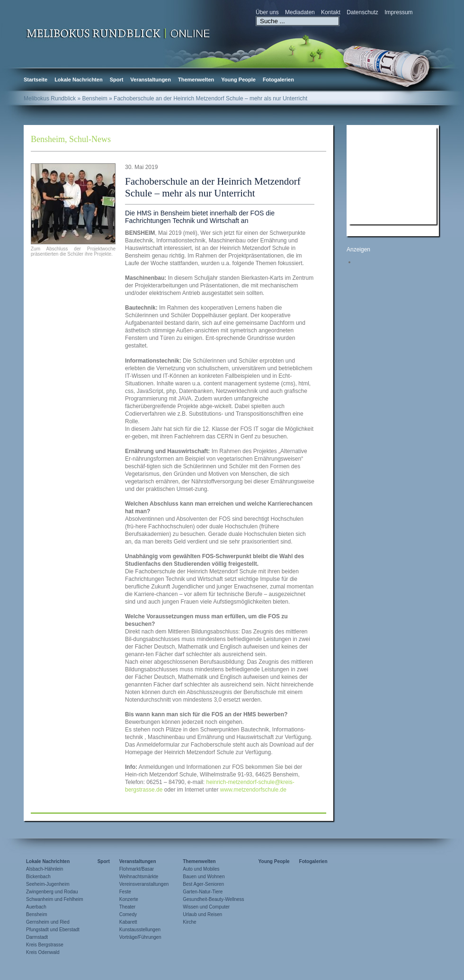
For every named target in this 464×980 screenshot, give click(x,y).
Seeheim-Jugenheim (48, 884)
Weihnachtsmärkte (139, 877)
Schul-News (90, 139)
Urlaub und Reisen (202, 914)
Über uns (267, 12)
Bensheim (48, 139)
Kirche (189, 922)
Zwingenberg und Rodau (52, 892)
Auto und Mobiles (201, 869)
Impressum (398, 12)
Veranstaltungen (151, 80)
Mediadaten (300, 12)
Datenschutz (362, 12)
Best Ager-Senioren (203, 884)
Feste (125, 892)
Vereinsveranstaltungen (144, 884)
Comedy (128, 914)
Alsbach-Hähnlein (45, 869)
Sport (117, 80)
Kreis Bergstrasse (45, 945)
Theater (127, 907)
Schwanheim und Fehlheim (55, 899)
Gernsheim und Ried (48, 922)
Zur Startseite (118, 33)
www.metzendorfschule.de (253, 790)
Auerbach (36, 907)
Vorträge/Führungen (140, 937)
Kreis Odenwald (43, 952)
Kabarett (128, 922)
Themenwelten (196, 80)
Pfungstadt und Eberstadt (53, 930)
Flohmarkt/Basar (137, 869)
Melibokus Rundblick (50, 98)
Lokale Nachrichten (78, 80)
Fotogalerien (278, 80)
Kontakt (331, 12)
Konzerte (129, 899)
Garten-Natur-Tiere (203, 892)
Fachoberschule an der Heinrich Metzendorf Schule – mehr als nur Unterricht (213, 187)
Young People (238, 80)
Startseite (36, 80)
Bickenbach (38, 877)
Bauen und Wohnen (204, 877)
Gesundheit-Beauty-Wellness (213, 899)
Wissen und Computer (206, 907)
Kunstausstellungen (140, 930)
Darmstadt (37, 937)
